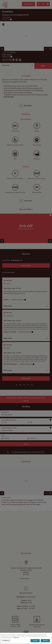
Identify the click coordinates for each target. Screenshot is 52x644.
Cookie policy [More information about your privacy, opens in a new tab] (16, 638)
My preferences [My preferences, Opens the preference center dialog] (6, 641)
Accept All (35, 641)
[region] (26, 638)
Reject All (45, 641)
